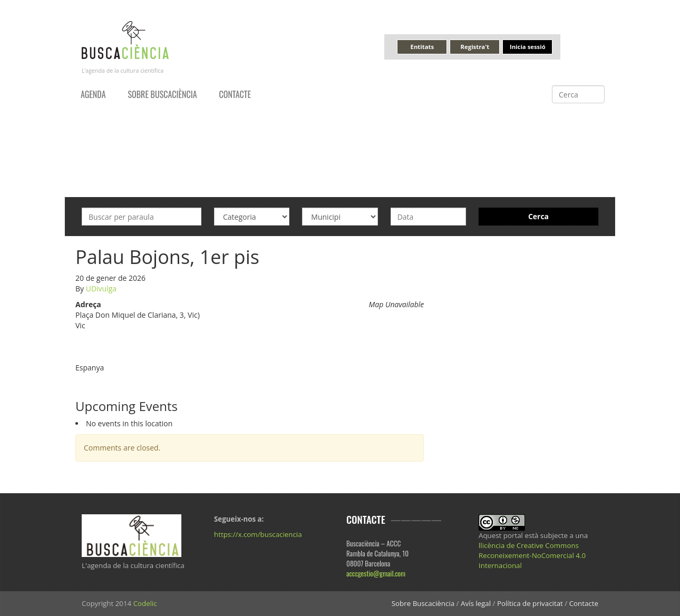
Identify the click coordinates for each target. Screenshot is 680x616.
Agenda (93, 94)
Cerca (538, 216)
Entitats (422, 47)
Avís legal (476, 603)
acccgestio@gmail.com (376, 573)
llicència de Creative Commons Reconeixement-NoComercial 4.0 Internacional (532, 555)
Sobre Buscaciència (163, 94)
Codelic (145, 603)
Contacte (235, 94)
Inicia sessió (528, 47)
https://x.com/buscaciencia (258, 534)
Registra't (475, 47)
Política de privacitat (530, 603)
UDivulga (101, 289)
